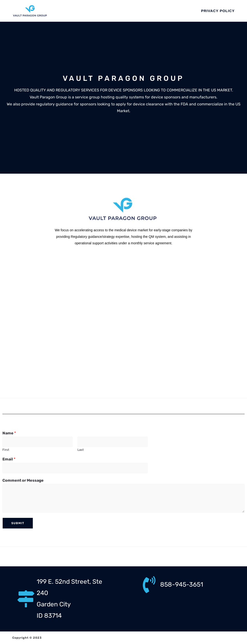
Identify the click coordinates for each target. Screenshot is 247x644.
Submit (18, 523)
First (6, 450)
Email (9, 459)
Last (81, 450)
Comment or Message (23, 480)
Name (9, 433)
